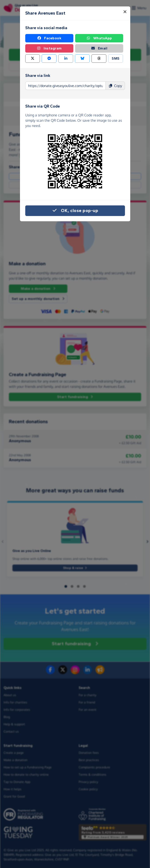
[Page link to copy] (65, 86)
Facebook (49, 38)
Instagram (49, 48)
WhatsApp (99, 38)
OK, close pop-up (75, 211)
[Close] (125, 12)
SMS (116, 58)
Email (99, 48)
